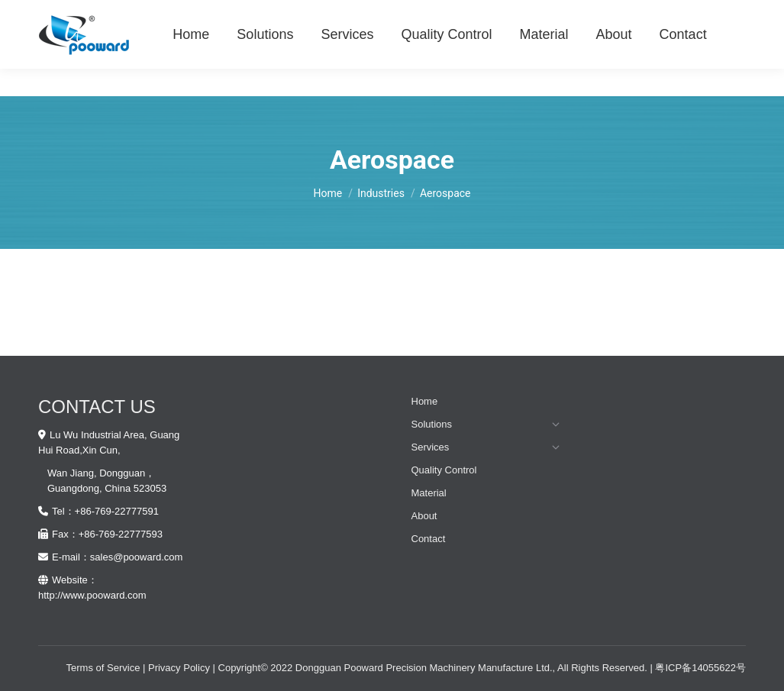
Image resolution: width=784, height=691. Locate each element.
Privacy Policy (179, 668)
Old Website (719, 14)
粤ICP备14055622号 (700, 668)
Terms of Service (103, 668)
